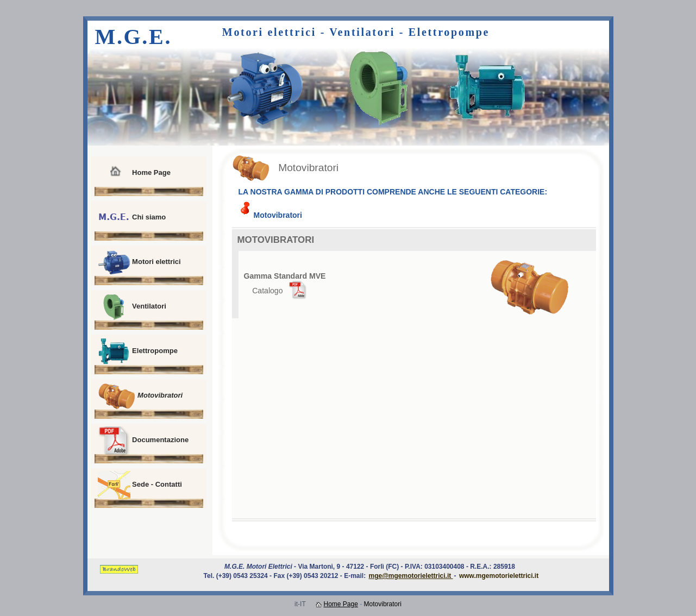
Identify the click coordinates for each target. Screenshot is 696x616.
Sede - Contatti (140, 485)
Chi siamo (132, 218)
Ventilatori (132, 307)
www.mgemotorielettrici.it (499, 576)
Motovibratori (140, 396)
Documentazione (143, 441)
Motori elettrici (139, 262)
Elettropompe (138, 351)
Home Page (134, 173)
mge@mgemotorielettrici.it (410, 576)
